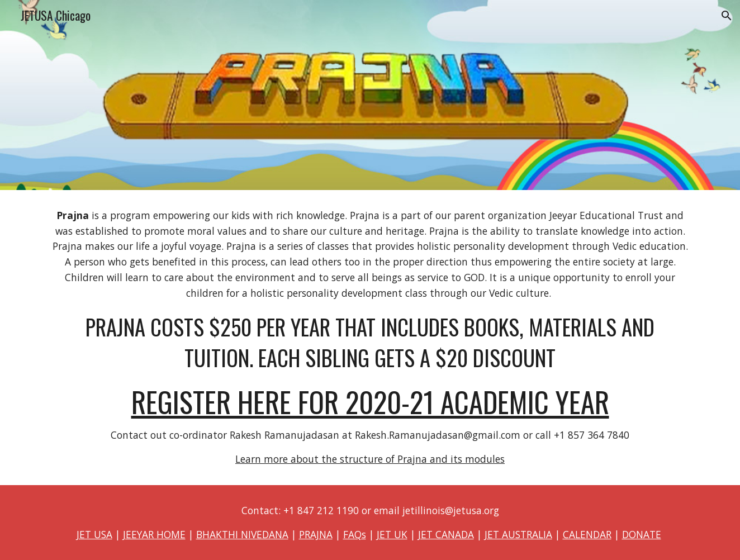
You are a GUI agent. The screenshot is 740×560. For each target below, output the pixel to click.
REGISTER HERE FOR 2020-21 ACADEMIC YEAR (370, 402)
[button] (727, 16)
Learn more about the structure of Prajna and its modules (370, 459)
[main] (370, 338)
